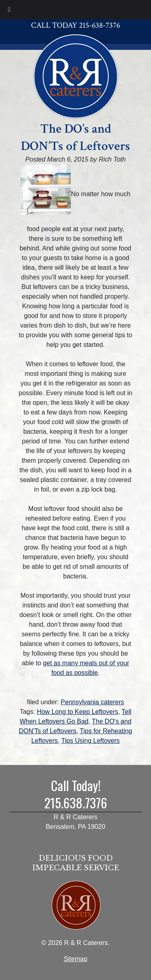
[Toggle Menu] (9, 10)
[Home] (76, 75)
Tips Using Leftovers (90, 741)
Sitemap (75, 959)
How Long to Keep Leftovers (78, 712)
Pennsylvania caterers (92, 702)
